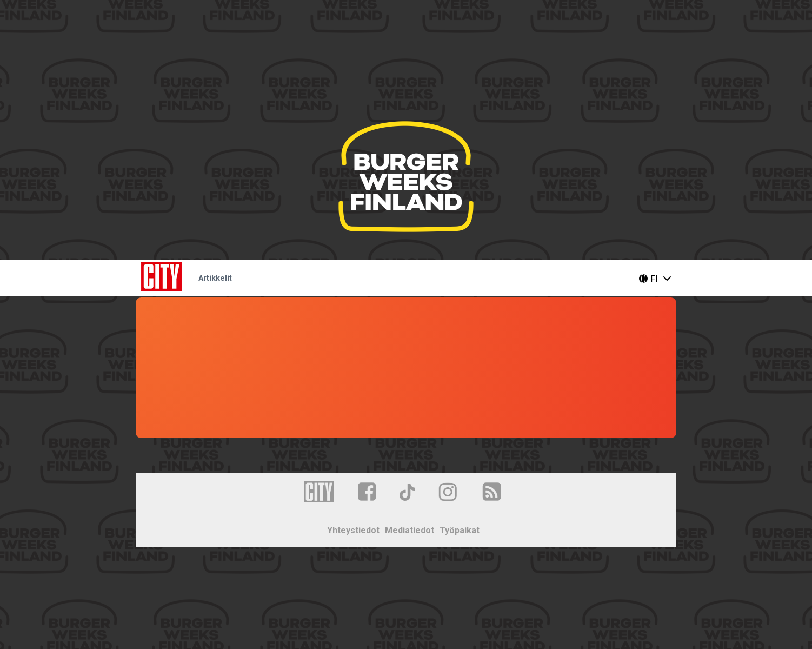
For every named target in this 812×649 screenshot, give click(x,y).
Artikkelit (215, 278)
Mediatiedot (410, 530)
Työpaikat (460, 530)
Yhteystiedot (353, 530)
